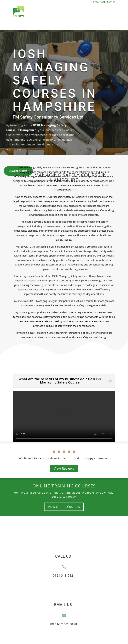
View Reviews (64, 468)
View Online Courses (64, 507)
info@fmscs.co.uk (64, 624)
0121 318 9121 (64, 575)
